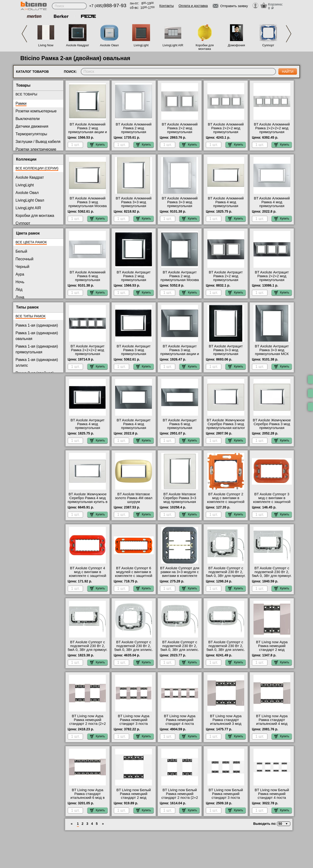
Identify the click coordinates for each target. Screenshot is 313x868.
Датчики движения (32, 126)
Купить (97, 145)
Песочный (24, 259)
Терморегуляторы (31, 134)
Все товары (26, 94)
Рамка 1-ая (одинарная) (37, 325)
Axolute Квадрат (77, 45)
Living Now (46, 45)
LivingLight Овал (30, 200)
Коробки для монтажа (205, 47)
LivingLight (141, 45)
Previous (24, 34)
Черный (22, 267)
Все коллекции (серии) (37, 168)
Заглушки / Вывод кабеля (38, 142)
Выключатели (28, 119)
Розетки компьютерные (36, 111)
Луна (20, 297)
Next (289, 34)
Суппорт (268, 45)
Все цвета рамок (31, 242)
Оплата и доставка (193, 6)
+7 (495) (108, 6)
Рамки (21, 103)
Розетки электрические (36, 149)
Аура (20, 274)
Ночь (20, 282)
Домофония (237, 45)
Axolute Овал (109, 45)
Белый (21, 251)
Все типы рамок (31, 316)
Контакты (167, 6)
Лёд (19, 290)
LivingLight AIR (173, 45)
